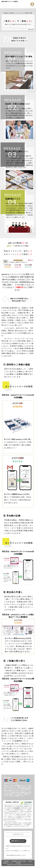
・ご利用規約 (18, 863)
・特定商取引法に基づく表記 (18, 861)
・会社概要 (6, 861)
